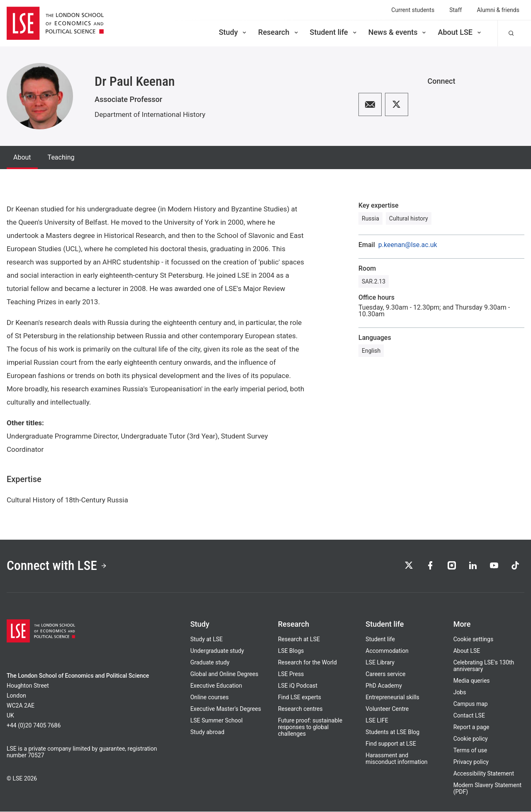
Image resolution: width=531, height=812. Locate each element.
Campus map (471, 704)
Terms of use (470, 751)
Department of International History (150, 114)
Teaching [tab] (61, 157)
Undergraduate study (217, 651)
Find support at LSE (391, 744)
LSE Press (291, 674)
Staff (455, 10)
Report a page (471, 727)
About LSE (460, 32)
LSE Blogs (291, 651)
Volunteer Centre (387, 709)
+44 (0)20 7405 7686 (34, 726)
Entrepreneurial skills (392, 698)
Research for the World (307, 663)
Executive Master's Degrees (226, 709)
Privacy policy (471, 762)
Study (233, 32)
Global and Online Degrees (224, 674)
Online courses (209, 698)
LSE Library (380, 663)
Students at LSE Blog (392, 732)
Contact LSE (469, 716)
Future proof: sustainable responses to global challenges (310, 727)
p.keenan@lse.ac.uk (408, 245)
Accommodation (387, 651)
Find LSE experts (300, 698)
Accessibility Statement (484, 774)
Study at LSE (207, 640)
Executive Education (216, 686)
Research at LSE (299, 640)
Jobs (460, 693)
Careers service (385, 674)
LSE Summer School (217, 721)
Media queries (472, 681)
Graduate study (210, 663)
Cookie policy (471, 739)
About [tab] (22, 157)
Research (279, 32)
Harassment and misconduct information (396, 759)
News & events (398, 32)
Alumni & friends (498, 10)
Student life (334, 32)
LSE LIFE (377, 721)
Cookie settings (474, 640)
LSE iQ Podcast (298, 686)
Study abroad (207, 732)
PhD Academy (384, 686)
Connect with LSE (57, 566)
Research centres (300, 709)
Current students (413, 10)
